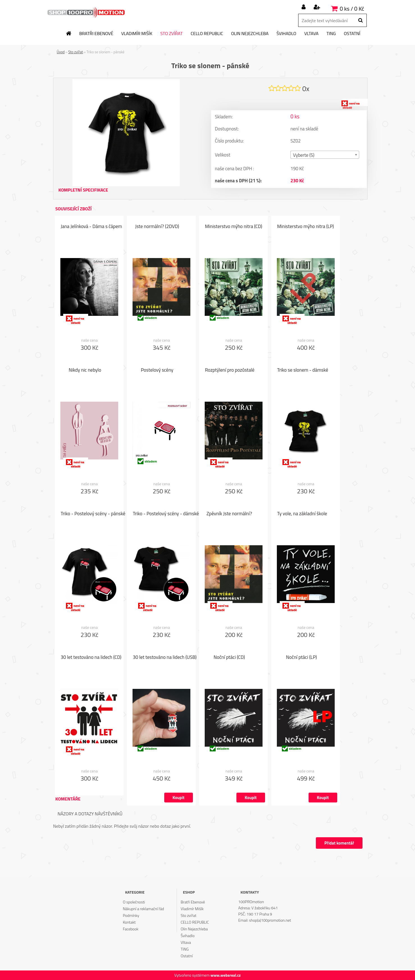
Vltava (312, 34)
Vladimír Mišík (137, 34)
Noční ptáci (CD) (229, 658)
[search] (360, 20)
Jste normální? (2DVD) (157, 227)
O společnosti (134, 902)
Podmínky (131, 915)
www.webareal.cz (225, 975)
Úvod (61, 52)
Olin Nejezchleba (250, 34)
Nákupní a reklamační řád (143, 909)
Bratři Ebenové (96, 34)
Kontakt (129, 922)
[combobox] (325, 156)
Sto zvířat (172, 34)
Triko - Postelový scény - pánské (93, 514)
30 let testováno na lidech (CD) (91, 658)
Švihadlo (286, 34)
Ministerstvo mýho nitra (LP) (305, 227)
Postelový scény (157, 371)
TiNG (331, 34)
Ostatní (352, 34)
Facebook (130, 929)
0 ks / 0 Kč (352, 9)
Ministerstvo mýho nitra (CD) (234, 227)
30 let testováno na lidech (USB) (165, 658)
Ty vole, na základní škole (302, 514)
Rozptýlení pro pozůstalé (230, 371)
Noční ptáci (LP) (302, 658)
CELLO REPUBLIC (207, 34)
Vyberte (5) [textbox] (304, 156)
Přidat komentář (338, 843)
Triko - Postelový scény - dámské (166, 514)
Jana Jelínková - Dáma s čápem (91, 227)
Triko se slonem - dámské (303, 371)
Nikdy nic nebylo (85, 371)
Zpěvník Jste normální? (229, 514)
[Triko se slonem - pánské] (126, 81)
